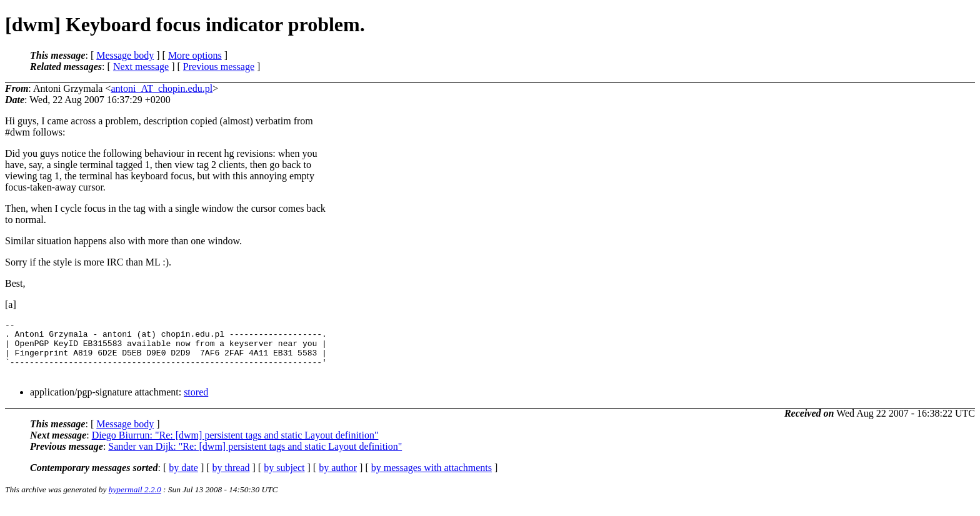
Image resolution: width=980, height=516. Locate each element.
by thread (231, 479)
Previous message (219, 67)
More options (195, 55)
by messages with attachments (432, 479)
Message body (125, 55)
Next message (141, 67)
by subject (284, 479)
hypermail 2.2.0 (135, 501)
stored (196, 403)
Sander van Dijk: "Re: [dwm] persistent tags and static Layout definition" (255, 458)
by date (183, 479)
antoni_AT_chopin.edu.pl (162, 88)
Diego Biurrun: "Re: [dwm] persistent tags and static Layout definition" (235, 446)
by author (338, 479)
